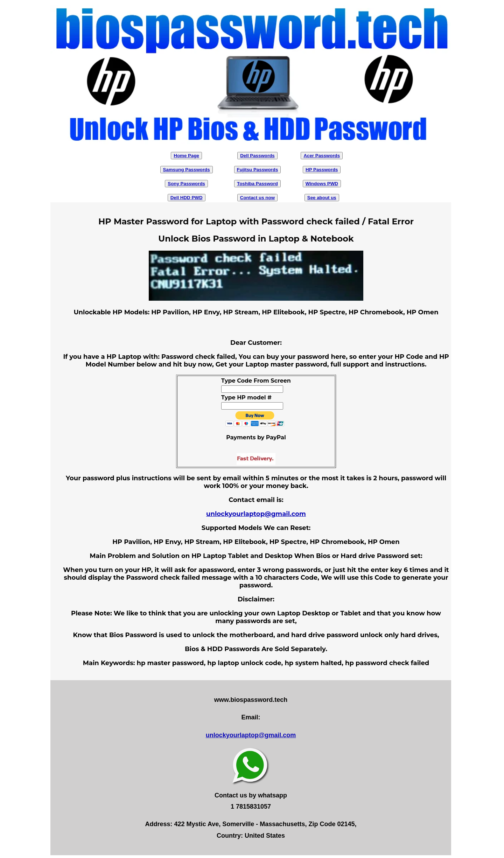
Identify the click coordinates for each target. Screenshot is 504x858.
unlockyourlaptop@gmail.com (256, 514)
